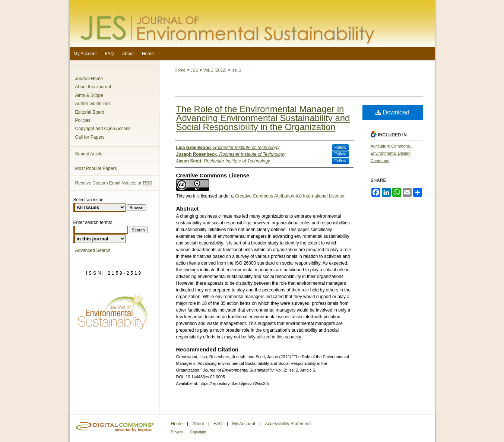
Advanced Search (93, 250)
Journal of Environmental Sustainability (252, 23)
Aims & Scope (89, 95)
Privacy (177, 432)
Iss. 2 (237, 70)
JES (194, 70)
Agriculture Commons (390, 146)
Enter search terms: (93, 222)
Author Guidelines (93, 104)
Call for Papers (90, 137)
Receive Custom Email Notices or (114, 183)
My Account (244, 424)
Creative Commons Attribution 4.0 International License (290, 196)
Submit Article (89, 154)
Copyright (198, 432)
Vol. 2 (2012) (215, 70)
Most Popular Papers (96, 168)
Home (180, 70)
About (198, 424)
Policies (83, 120)
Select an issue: (89, 200)
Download (392, 112)
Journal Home (89, 79)
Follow (340, 147)
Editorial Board (90, 112)
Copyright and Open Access (103, 129)
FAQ (218, 424)
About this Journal (93, 87)
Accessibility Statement (288, 424)
